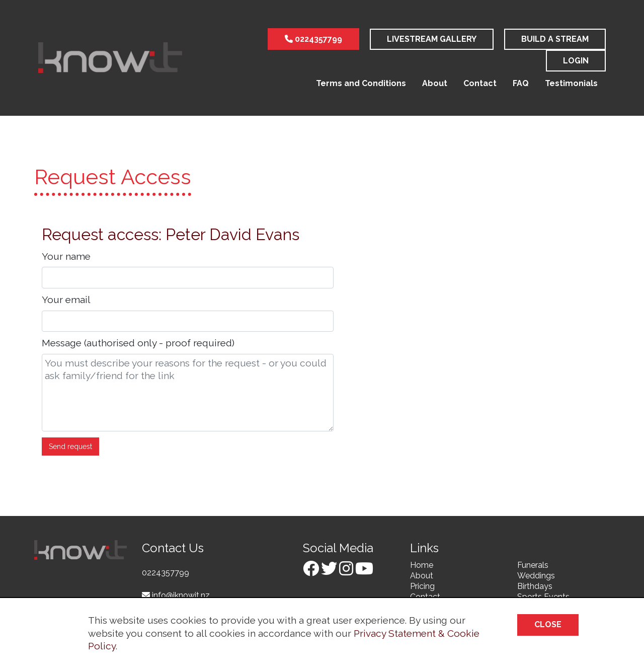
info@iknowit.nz (176, 595)
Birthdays (535, 586)
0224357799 (313, 39)
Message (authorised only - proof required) (138, 343)
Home (422, 565)
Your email (66, 300)
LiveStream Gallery (432, 39)
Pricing (422, 586)
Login (576, 61)
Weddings (536, 576)
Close (548, 624)
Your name (66, 256)
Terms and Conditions (361, 83)
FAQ (521, 83)
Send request (70, 447)
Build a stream (555, 39)
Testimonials (571, 83)
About (435, 83)
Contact (480, 83)
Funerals (533, 565)
